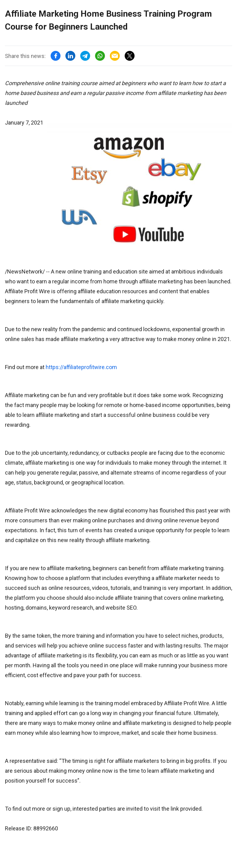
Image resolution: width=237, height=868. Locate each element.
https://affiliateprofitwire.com (81, 367)
